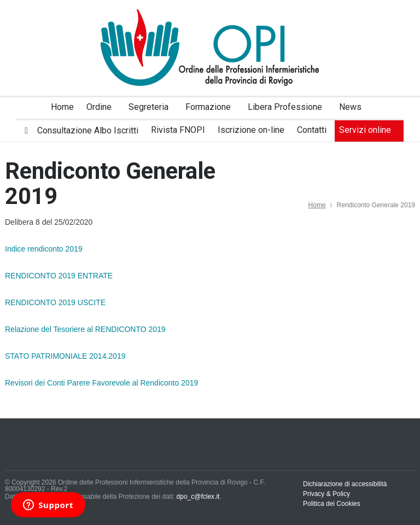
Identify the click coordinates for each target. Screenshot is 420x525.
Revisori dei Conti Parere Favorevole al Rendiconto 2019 (101, 383)
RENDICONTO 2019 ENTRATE (59, 276)
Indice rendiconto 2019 (44, 249)
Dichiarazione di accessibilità (345, 484)
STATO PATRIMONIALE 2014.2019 (65, 356)
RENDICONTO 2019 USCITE (55, 302)
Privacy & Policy (326, 494)
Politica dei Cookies (332, 504)
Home (317, 205)
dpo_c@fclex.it (198, 497)
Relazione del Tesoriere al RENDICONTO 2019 (85, 329)
